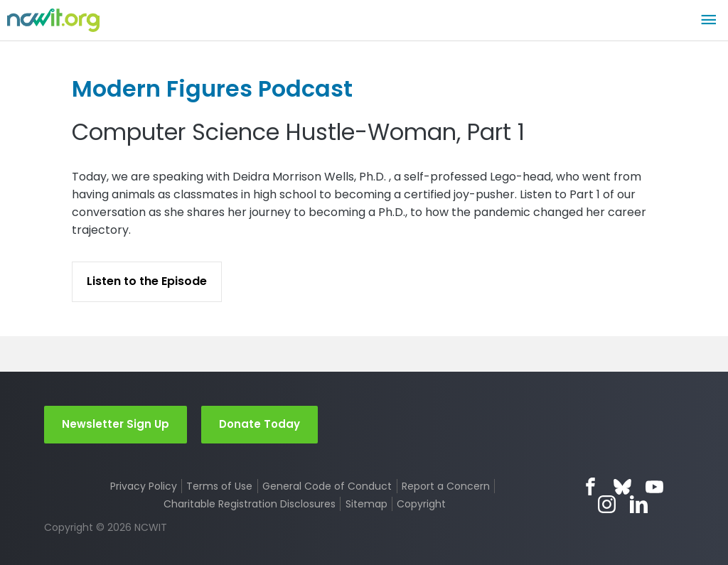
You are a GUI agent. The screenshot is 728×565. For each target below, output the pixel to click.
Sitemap (366, 504)
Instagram (607, 504)
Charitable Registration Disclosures (250, 504)
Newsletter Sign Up (116, 424)
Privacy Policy (144, 486)
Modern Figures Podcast (212, 88)
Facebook (590, 486)
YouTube (654, 486)
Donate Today (259, 424)
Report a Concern (446, 486)
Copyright (421, 504)
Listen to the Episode (147, 281)
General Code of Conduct (327, 486)
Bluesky (622, 486)
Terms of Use (219, 486)
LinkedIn (639, 504)
